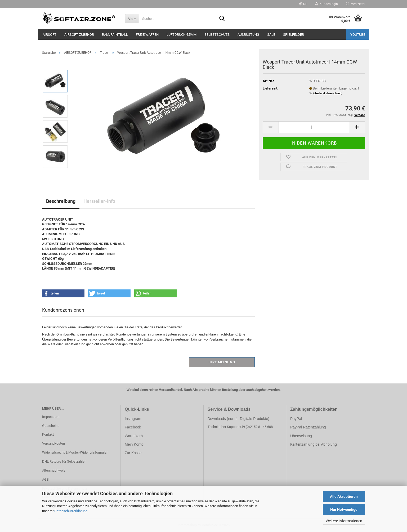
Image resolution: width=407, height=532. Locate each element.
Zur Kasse (133, 453)
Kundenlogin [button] (327, 4)
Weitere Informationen (344, 521)
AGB (45, 479)
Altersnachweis (54, 470)
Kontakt (48, 434)
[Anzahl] (314, 127)
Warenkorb (134, 436)
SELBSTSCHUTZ (217, 35)
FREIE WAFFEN (147, 35)
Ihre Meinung (222, 362)
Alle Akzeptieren (344, 497)
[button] (303, 4)
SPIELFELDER (294, 35)
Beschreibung (61, 201)
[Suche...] (132, 19)
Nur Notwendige (344, 509)
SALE (271, 35)
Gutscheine (51, 426)
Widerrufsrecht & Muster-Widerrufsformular (75, 452)
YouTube (358, 35)
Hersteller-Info (99, 201)
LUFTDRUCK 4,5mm (182, 35)
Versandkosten (53, 443)
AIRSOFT (50, 35)
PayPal (296, 419)
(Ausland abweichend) (328, 93)
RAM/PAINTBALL (115, 35)
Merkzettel (355, 4)
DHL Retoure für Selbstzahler (64, 461)
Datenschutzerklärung (71, 511)
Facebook (133, 427)
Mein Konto (134, 444)
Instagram (133, 419)
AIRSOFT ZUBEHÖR (79, 35)
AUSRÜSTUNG (248, 35)
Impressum (51, 417)
